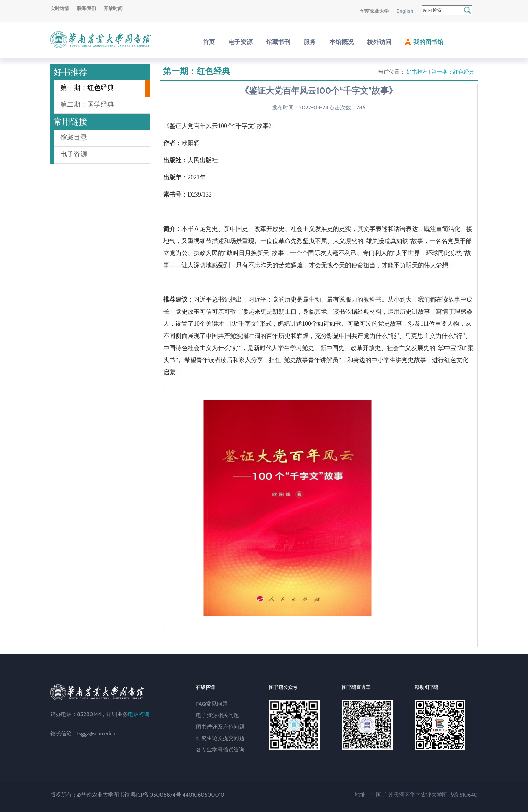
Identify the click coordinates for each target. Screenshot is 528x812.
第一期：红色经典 (453, 72)
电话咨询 (139, 714)
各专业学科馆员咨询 (220, 750)
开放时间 (113, 8)
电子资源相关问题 (218, 715)
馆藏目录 (74, 137)
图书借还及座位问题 (220, 727)
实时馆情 (60, 8)
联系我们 (87, 8)
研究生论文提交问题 (220, 738)
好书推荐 (417, 72)
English (405, 11)
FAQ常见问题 (212, 704)
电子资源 (74, 154)
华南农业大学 (374, 11)
